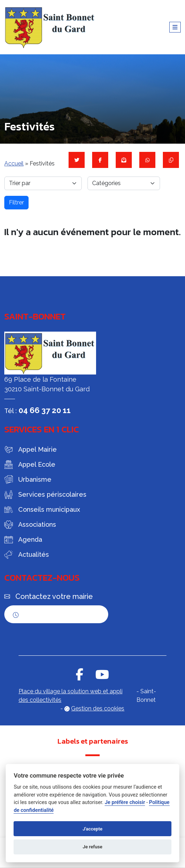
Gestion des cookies (98, 708)
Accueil (14, 163)
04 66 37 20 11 (45, 410)
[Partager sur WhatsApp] (147, 160)
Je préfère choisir (125, 802)
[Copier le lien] (171, 160)
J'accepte (92, 829)
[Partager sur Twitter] (77, 160)
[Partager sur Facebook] (100, 160)
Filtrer (16, 202)
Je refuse (92, 847)
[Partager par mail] (124, 160)
